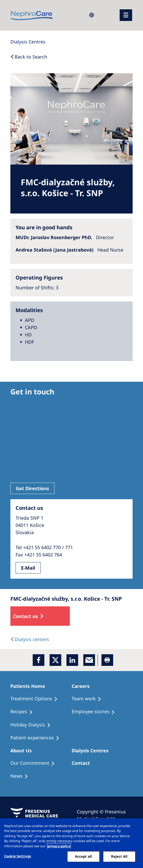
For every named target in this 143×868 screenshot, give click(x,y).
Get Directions (32, 488)
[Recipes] (24, 712)
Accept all (83, 856)
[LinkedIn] (72, 660)
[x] (55, 660)
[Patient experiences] (37, 738)
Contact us (25, 616)
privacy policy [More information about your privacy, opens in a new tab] (59, 846)
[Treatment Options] (36, 699)
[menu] (126, 15)
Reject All (119, 856)
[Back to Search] (29, 57)
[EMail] (89, 660)
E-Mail (28, 568)
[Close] (135, 827)
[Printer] (107, 660)
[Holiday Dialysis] (33, 725)
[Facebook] (39, 660)
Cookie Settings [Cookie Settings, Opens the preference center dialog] (18, 856)
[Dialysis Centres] (28, 42)
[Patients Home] (30, 686)
